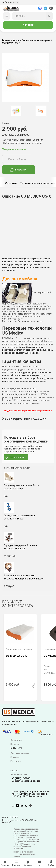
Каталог (28, 25)
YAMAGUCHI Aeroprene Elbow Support (28, 577)
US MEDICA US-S (17, 656)
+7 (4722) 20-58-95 (21, 779)
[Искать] (49, 16)
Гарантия (15, 758)
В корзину (18, 170)
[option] (16, 111)
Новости (15, 744)
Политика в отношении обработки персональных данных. (24, 854)
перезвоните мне (15, 458)
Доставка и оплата (20, 754)
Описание (11, 183)
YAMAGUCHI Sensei (28, 547)
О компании (16, 740)
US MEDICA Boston (28, 517)
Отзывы (14, 771)
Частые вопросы (19, 775)
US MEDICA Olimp (28, 487)
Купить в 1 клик (17, 159)
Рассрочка (16, 762)
